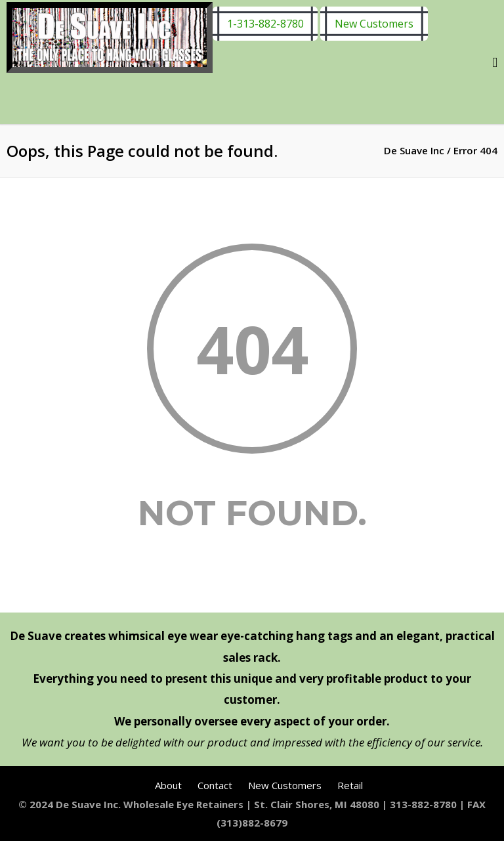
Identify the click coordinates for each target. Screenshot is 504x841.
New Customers (374, 24)
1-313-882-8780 (265, 24)
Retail (350, 785)
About (168, 785)
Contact (215, 785)
